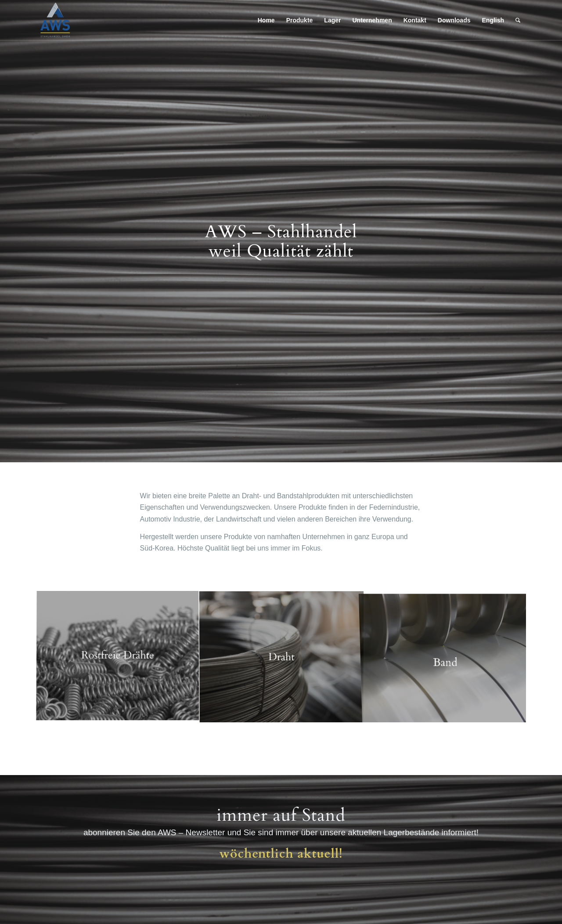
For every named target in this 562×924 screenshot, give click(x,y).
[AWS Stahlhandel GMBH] (55, 20)
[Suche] (518, 20)
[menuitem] (266, 20)
